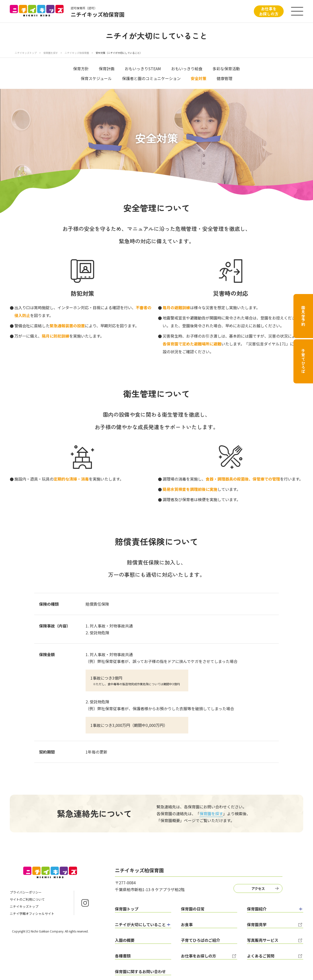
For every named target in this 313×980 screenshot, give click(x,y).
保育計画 (107, 69)
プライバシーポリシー (26, 892)
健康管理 (224, 78)
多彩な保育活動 (226, 69)
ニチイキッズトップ (26, 53)
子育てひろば (303, 361)
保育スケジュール (96, 78)
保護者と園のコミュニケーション (151, 78)
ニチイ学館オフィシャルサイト (32, 914)
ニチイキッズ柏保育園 (77, 53)
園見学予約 (303, 316)
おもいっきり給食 (187, 69)
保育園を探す (51, 53)
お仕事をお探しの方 (269, 11)
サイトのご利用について (27, 899)
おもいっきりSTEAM (143, 69)
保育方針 (81, 69)
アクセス (258, 888)
